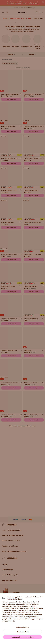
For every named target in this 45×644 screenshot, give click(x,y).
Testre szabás (22, 632)
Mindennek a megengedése (23, 637)
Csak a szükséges (23, 627)
